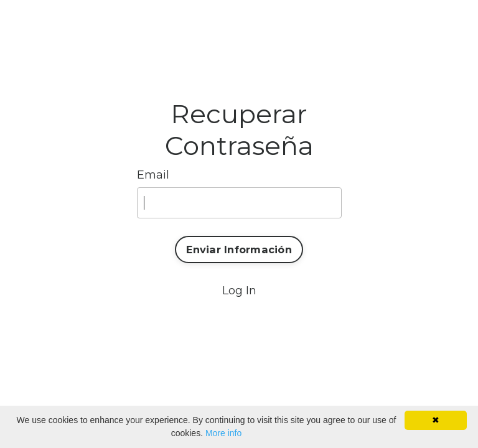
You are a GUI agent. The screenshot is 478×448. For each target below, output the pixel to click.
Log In (239, 291)
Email (153, 175)
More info (223, 433)
